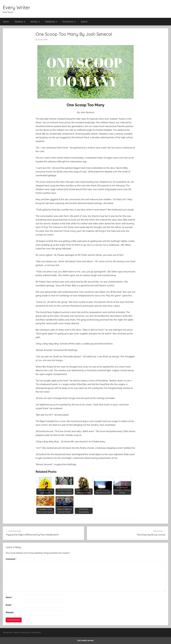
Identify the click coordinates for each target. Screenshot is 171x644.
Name (9, 597)
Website (10, 612)
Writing (35, 22)
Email (9, 605)
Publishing (51, 22)
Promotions (69, 22)
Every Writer (17, 7)
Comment (11, 559)
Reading (20, 22)
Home (6, 22)
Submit (84, 22)
